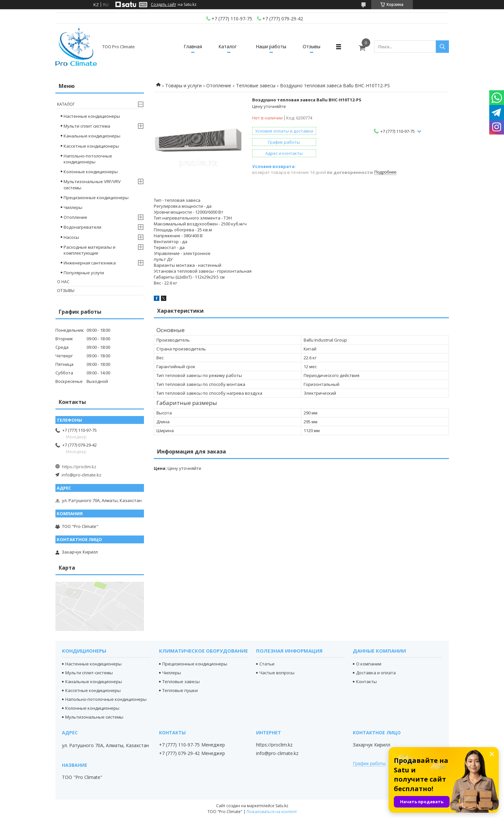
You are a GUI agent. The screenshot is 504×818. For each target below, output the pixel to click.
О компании (369, 664)
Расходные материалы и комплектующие (90, 250)
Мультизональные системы (94, 717)
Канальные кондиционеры (92, 136)
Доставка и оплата (376, 673)
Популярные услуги (84, 273)
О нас (63, 282)
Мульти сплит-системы (89, 673)
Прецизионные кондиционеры (96, 198)
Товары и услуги (183, 85)
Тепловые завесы (256, 85)
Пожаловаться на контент (272, 812)
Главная (193, 46)
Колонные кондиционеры (91, 172)
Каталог (228, 46)
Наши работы (271, 46)
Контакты (366, 682)
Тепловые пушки (180, 690)
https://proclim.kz (79, 467)
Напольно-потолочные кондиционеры (88, 159)
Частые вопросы (277, 673)
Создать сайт (163, 5)
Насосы (71, 237)
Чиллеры (73, 207)
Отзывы (312, 46)
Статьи (267, 664)
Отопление (219, 85)
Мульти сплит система (87, 126)
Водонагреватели (82, 227)
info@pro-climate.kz (81, 475)
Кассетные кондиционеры (91, 146)
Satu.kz (282, 806)
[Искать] (442, 47)
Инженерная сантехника (90, 263)
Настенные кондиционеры (92, 116)
